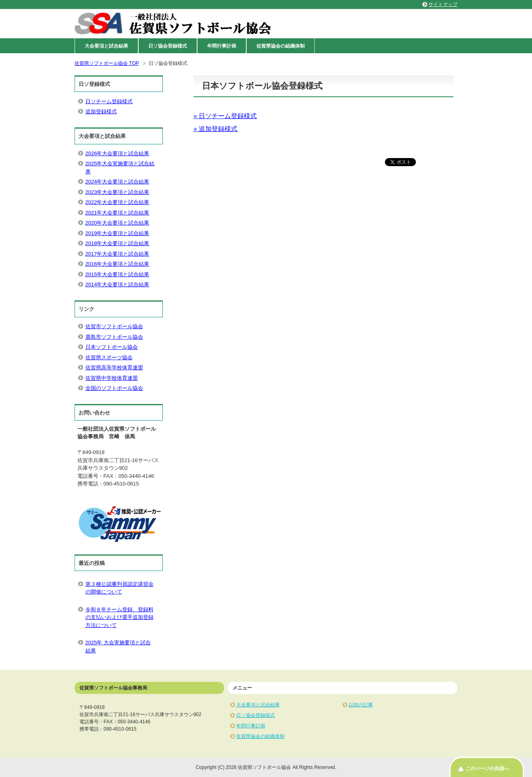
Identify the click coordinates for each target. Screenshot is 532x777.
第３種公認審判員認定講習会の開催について (119, 588)
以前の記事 (361, 705)
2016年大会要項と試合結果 (117, 264)
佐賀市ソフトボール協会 (114, 326)
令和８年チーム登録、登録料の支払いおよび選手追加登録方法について (119, 617)
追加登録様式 (101, 111)
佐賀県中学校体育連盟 (112, 378)
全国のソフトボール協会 (114, 388)
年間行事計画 (222, 46)
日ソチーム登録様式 (109, 101)
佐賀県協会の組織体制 (281, 46)
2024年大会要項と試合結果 (117, 182)
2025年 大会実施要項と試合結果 (118, 647)
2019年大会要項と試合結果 (117, 233)
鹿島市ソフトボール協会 (114, 337)
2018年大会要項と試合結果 (117, 243)
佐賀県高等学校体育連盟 (114, 368)
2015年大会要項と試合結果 (117, 274)
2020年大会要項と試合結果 (117, 223)
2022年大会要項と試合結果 (117, 202)
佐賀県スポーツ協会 (109, 357)
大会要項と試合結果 (106, 46)
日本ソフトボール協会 (112, 347)
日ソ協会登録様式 (168, 46)
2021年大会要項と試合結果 (117, 213)
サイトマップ (443, 4)
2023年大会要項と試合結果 (117, 192)
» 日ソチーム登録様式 (225, 116)
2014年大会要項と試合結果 (117, 284)
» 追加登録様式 (215, 129)
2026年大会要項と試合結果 (117, 153)
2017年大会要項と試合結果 (117, 254)
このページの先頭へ (487, 769)
